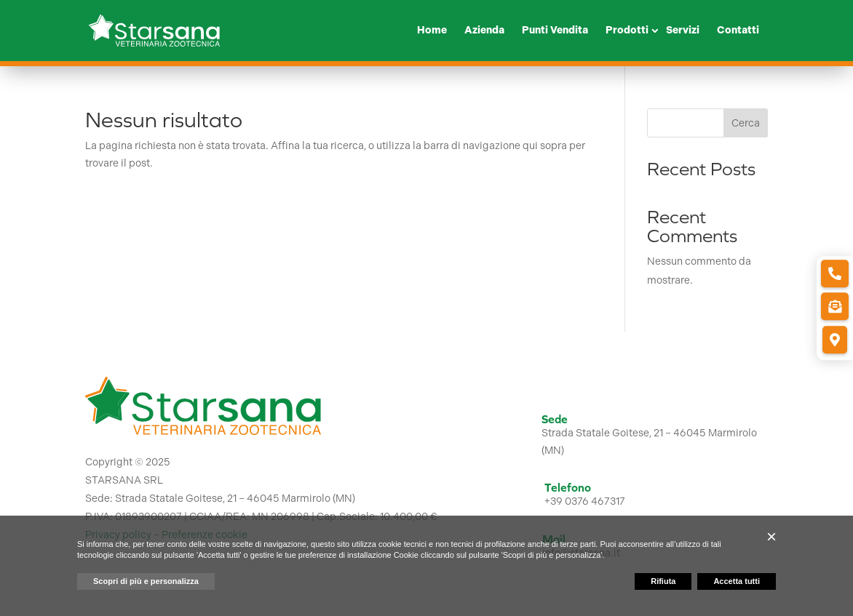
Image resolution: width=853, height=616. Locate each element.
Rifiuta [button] (663, 581)
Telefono (568, 487)
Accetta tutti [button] (737, 581)
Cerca (746, 123)
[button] (771, 537)
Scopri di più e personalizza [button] (146, 581)
